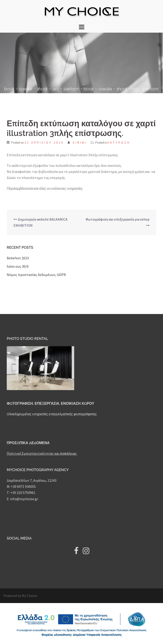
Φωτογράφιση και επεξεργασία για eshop (118, 219)
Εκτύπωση (119, 143)
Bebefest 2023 (18, 258)
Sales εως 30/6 (18, 266)
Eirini (80, 143)
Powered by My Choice (20, 596)
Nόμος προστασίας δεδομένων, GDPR (36, 275)
